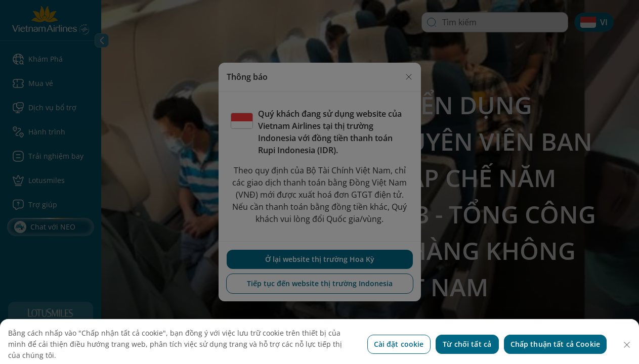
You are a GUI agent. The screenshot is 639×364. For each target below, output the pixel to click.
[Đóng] (627, 354)
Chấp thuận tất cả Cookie (555, 353)
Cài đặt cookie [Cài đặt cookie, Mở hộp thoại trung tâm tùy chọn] (399, 353)
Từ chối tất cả (467, 353)
